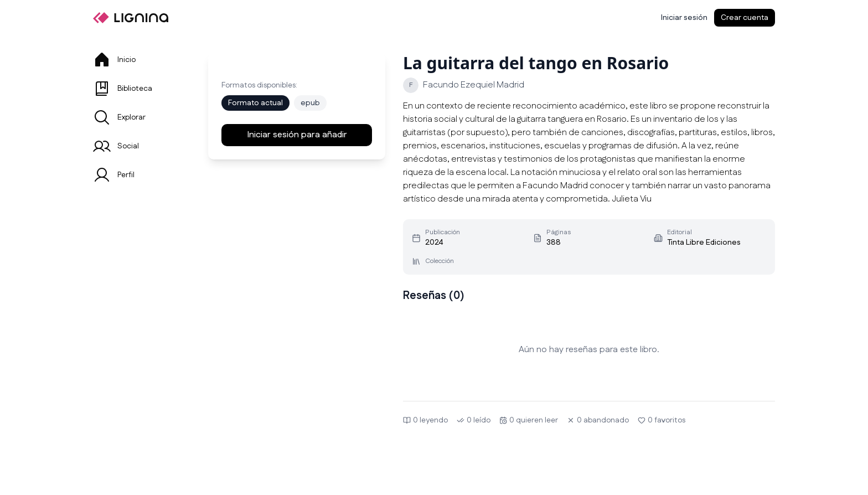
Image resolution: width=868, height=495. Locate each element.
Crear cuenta (745, 18)
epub (310, 103)
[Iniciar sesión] (684, 18)
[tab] (137, 60)
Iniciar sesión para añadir (297, 135)
